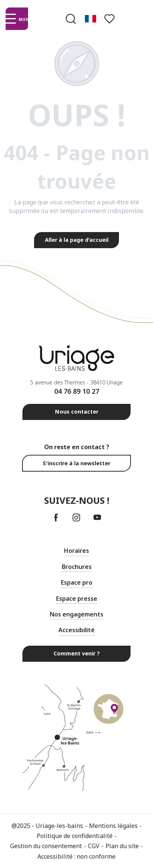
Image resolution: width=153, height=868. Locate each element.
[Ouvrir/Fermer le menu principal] (17, 19)
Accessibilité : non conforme (76, 856)
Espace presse (77, 599)
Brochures (77, 567)
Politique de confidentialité (75, 836)
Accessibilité (76, 630)
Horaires (76, 551)
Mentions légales (113, 826)
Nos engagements (76, 614)
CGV (94, 846)
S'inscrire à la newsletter (76, 463)
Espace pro (77, 582)
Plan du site (122, 846)
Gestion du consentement (46, 846)
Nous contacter (77, 412)
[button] (71, 19)
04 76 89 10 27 (77, 391)
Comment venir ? (77, 653)
